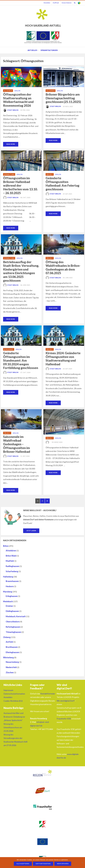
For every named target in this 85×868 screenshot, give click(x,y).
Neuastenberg (12, 664)
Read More (11, 144)
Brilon (17, 91)
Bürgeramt (9, 350)
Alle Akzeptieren (23, 864)
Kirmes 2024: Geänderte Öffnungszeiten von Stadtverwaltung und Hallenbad (63, 359)
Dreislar (9, 608)
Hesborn (10, 588)
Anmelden (43, 3)
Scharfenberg (12, 573)
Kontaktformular (48, 695)
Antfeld (9, 644)
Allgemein (8, 91)
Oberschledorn (13, 623)
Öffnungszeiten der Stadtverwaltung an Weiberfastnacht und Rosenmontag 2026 (18, 100)
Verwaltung (9, 174)
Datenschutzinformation (14, 695)
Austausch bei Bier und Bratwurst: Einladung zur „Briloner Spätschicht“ (14, 719)
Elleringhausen (12, 654)
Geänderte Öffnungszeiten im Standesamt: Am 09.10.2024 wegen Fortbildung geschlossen (21, 361)
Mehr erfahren (63, 864)
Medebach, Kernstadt (16, 618)
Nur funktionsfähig (43, 864)
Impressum (8, 692)
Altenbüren (11, 552)
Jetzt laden (31, 532)
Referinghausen (13, 629)
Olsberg (7, 639)
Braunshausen (12, 583)
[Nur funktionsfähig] (82, 863)
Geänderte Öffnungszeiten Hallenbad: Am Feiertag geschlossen (62, 184)
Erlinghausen (12, 598)
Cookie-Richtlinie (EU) (13, 703)
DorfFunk (53, 3)
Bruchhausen (12, 649)
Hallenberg (8, 578)
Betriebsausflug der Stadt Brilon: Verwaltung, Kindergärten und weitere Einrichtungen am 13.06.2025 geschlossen (21, 272)
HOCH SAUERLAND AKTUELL (43, 25)
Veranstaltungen (49, 50)
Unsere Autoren (64, 3)
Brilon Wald (11, 557)
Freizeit (50, 174)
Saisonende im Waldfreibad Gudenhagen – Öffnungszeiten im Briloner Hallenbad (17, 445)
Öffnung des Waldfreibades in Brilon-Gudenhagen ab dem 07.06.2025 (63, 268)
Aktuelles (32, 50)
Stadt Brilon (11, 110)
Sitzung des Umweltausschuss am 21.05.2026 (13, 729)
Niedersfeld (11, 669)
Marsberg (8, 593)
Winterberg (8, 659)
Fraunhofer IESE (64, 720)
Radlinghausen (12, 568)
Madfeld (10, 563)
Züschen (10, 674)
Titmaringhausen (13, 634)
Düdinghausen (12, 613)
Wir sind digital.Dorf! (66, 703)
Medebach (8, 603)
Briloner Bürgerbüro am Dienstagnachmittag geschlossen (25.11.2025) (63, 98)
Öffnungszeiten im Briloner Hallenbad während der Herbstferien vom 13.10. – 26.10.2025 (20, 186)
